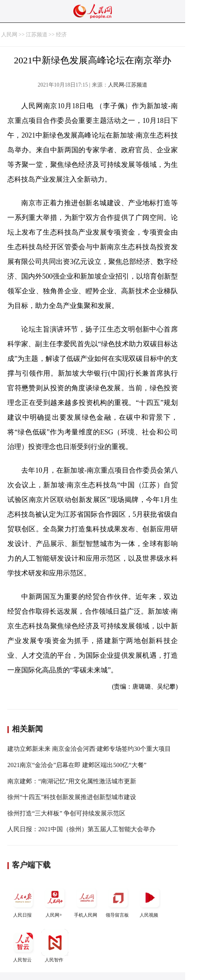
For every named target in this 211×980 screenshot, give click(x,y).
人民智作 (55, 946)
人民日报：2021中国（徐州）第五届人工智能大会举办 (81, 829)
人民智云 (23, 946)
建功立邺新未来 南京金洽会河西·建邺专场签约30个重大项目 (89, 749)
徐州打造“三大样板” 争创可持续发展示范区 (66, 813)
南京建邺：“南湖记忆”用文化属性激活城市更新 (72, 781)
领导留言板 (118, 901)
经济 (61, 35)
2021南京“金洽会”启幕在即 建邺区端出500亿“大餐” (77, 765)
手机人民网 (86, 901)
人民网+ (55, 901)
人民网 (9, 35)
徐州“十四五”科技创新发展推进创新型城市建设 (72, 797)
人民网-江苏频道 (128, 85)
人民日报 (23, 901)
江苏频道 (37, 35)
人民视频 (150, 901)
